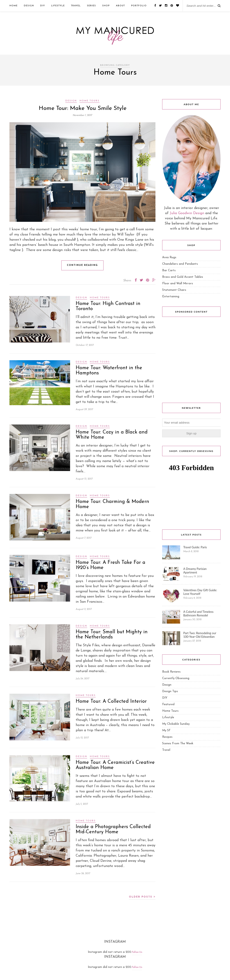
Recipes (167, 737)
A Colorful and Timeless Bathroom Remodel (198, 613)
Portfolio (139, 6)
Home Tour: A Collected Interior (111, 701)
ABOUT (120, 6)
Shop (106, 6)
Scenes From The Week (178, 743)
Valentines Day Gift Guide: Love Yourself (200, 592)
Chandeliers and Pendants (180, 264)
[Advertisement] (191, 361)
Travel (76, 6)
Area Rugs (169, 257)
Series (91, 6)
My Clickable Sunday (176, 724)
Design (29, 6)
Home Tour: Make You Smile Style (83, 108)
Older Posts (142, 897)
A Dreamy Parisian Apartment (195, 571)
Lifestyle (58, 6)
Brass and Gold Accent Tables (183, 277)
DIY (43, 6)
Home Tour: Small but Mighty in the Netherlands (112, 635)
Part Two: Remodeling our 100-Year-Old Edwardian (200, 635)
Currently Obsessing (176, 678)
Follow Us (137, 952)
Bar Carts (169, 270)
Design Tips (170, 691)
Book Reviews (171, 672)
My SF (166, 730)
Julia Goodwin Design (187, 213)
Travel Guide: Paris (195, 547)
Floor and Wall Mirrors (178, 283)
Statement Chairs (174, 290)
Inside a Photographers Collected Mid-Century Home (113, 829)
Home (13, 6)
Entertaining (171, 297)
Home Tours (90, 101)
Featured (168, 704)
